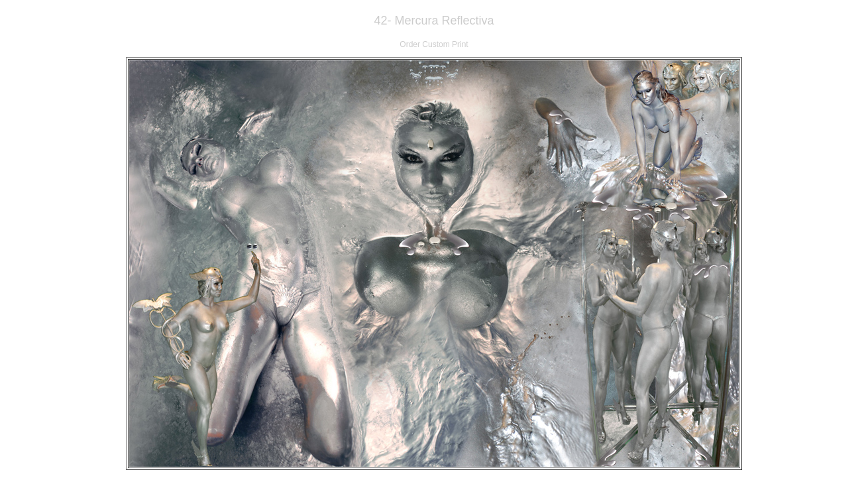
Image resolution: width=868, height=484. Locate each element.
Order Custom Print (434, 44)
